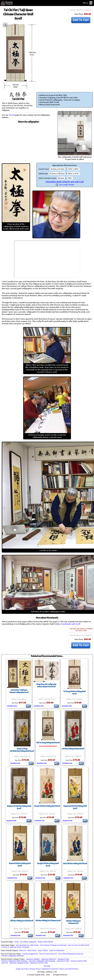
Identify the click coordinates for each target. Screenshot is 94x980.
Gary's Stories (43, 950)
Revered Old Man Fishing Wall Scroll (20, 865)
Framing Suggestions (30, 954)
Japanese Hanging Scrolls (19, 963)
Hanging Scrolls (63, 959)
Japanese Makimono (49, 959)
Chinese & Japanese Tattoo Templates (15, 947)
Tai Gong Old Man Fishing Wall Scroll (74, 693)
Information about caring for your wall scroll (65, 182)
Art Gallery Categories (28, 942)
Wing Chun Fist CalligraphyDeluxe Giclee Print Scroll (46, 685)
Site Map (47, 966)
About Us (22, 950)
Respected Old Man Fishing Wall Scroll (75, 807)
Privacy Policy (35, 969)
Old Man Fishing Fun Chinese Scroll (48, 921)
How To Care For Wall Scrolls (79, 945)
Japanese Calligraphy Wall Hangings (42, 961)
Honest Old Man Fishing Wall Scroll (47, 806)
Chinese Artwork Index (79, 961)
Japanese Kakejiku (33, 959)
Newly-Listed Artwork (45, 942)
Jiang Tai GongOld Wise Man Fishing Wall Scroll (22, 750)
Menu (88, 3)
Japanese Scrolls (63, 961)
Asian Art (5, 963)
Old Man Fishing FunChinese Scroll (73, 922)
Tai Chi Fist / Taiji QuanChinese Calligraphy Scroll (19, 691)
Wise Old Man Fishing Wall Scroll (75, 864)
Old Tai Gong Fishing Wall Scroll (48, 743)
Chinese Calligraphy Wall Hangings (14, 961)
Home (17, 942)
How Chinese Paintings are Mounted (53, 945)
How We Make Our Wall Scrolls (27, 945)
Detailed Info (12, 706)
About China (32, 950)
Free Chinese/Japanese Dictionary (71, 954)
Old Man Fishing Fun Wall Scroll (22, 921)
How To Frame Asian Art (48, 954)
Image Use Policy (22, 969)
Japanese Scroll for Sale (39, 963)
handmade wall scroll (71, 624)
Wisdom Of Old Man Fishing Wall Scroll (19, 807)
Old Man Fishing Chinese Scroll (73, 749)
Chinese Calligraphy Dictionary (13, 956)
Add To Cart (81, 20)
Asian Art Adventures (57, 950)
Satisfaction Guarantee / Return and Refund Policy (60, 969)
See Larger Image (65, 184)
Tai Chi (12, 115)
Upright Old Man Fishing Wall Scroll (48, 865)
